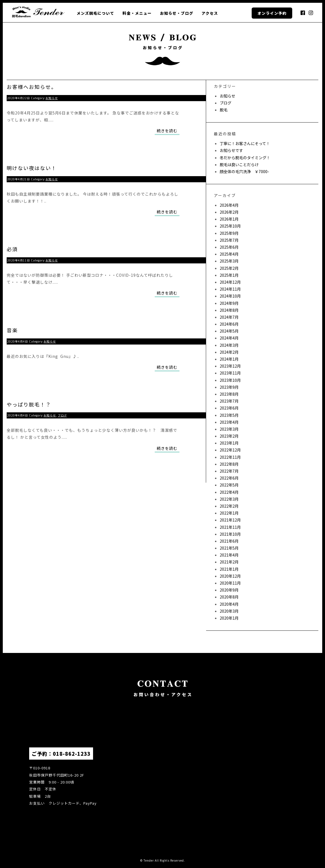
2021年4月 (229, 555)
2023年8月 (229, 394)
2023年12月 (230, 366)
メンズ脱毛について (95, 13)
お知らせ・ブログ (177, 13)
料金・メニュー (137, 13)
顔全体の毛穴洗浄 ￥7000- (244, 171)
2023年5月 (229, 415)
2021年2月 (229, 562)
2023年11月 (230, 373)
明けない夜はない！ (32, 168)
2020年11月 (230, 583)
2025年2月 (229, 268)
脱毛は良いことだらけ (239, 164)
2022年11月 (230, 457)
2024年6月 (229, 324)
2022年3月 (229, 499)
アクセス (210, 13)
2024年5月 (229, 331)
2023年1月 (229, 443)
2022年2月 (229, 506)
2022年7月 (229, 471)
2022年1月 (229, 513)
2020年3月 (229, 611)
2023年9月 (229, 387)
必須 (12, 249)
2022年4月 (229, 492)
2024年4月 (229, 338)
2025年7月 (229, 240)
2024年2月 (229, 352)
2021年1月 (229, 569)
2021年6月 (229, 541)
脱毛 (224, 110)
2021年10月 (230, 534)
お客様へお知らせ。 (32, 87)
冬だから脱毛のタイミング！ (245, 158)
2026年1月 (229, 219)
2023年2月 (229, 436)
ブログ (62, 415)
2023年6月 (229, 408)
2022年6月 (229, 478)
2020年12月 (230, 576)
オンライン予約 (272, 13)
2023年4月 (229, 422)
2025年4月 (229, 254)
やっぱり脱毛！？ (29, 404)
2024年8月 (229, 310)
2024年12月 (230, 282)
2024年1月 (229, 359)
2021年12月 (230, 520)
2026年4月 (229, 205)
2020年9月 (229, 590)
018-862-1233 (72, 754)
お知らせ (52, 98)
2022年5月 (229, 485)
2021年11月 (230, 527)
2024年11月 (230, 289)
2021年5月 (229, 548)
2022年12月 (230, 450)
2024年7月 (229, 317)
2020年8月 (229, 597)
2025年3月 (229, 261)
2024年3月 (229, 345)
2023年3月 (229, 429)
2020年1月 (229, 618)
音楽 (12, 330)
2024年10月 (230, 296)
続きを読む (167, 131)
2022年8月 (229, 464)
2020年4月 (229, 604)
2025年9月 (229, 233)
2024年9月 (229, 303)
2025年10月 (230, 226)
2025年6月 (229, 247)
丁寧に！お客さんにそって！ (245, 143)
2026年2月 (229, 212)
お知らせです (231, 150)
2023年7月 (229, 401)
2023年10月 (230, 380)
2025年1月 (229, 275)
